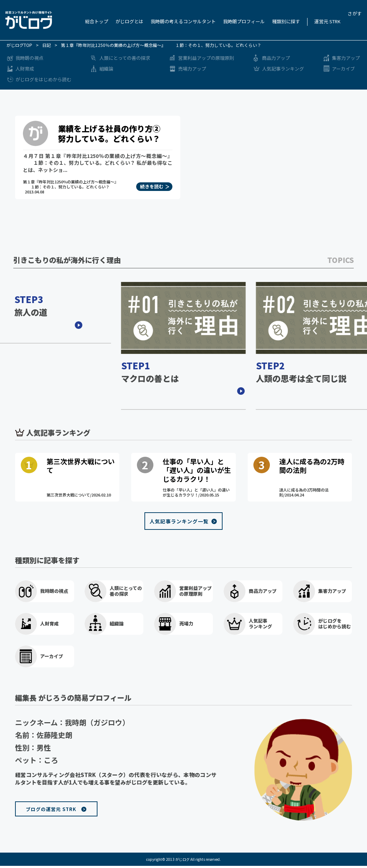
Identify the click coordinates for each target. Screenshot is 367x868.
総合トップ (97, 21)
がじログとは (129, 21)
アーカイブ (343, 69)
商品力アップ (276, 58)
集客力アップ (346, 58)
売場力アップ (192, 69)
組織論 (106, 69)
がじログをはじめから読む (43, 79)
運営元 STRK (327, 21)
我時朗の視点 (29, 58)
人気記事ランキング (283, 69)
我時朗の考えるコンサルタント (183, 21)
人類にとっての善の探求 (125, 58)
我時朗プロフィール (244, 21)
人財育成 (25, 69)
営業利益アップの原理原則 (206, 58)
